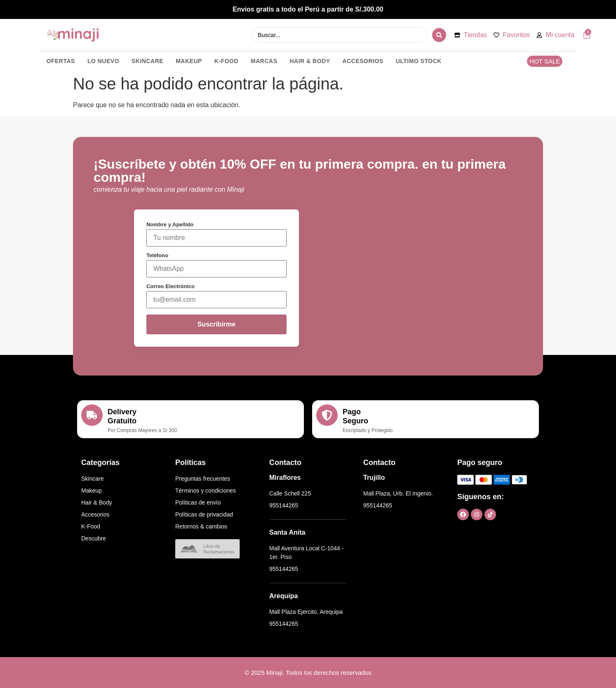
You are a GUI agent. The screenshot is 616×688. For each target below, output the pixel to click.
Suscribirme (216, 324)
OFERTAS (61, 61)
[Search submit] (439, 35)
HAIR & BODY (310, 61)
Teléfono (157, 255)
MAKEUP (189, 61)
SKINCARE (147, 61)
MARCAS (264, 61)
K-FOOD (226, 61)
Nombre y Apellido (170, 224)
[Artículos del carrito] (587, 35)
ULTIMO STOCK (419, 61)
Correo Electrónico (170, 286)
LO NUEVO (103, 61)
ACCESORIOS (363, 61)
